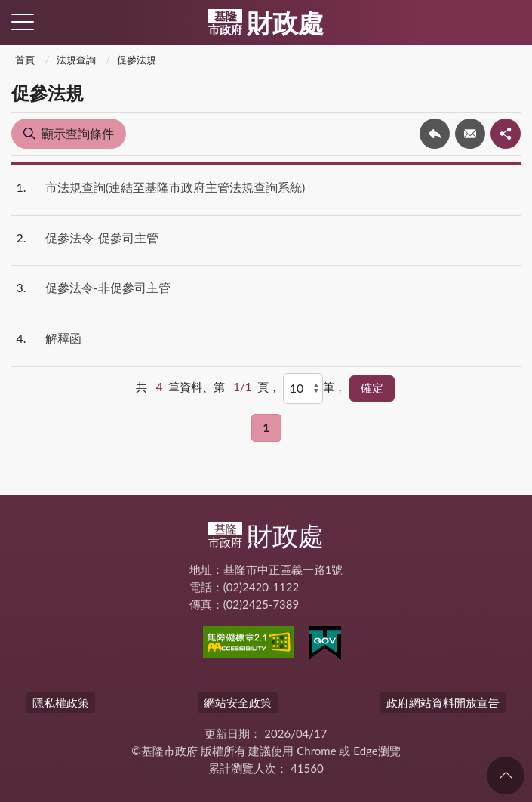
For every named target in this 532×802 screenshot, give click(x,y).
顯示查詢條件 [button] (78, 133)
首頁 (25, 60)
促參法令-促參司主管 (102, 238)
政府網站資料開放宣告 (443, 702)
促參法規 (137, 60)
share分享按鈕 (506, 134)
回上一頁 (435, 134)
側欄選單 (23, 22)
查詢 (509, 23)
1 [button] (266, 427)
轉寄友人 (470, 134)
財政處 (266, 23)
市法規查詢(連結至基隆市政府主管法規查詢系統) (175, 187)
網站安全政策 (238, 702)
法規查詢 (76, 60)
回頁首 (506, 776)
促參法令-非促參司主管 (108, 287)
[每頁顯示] (303, 388)
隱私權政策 (61, 702)
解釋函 (63, 338)
